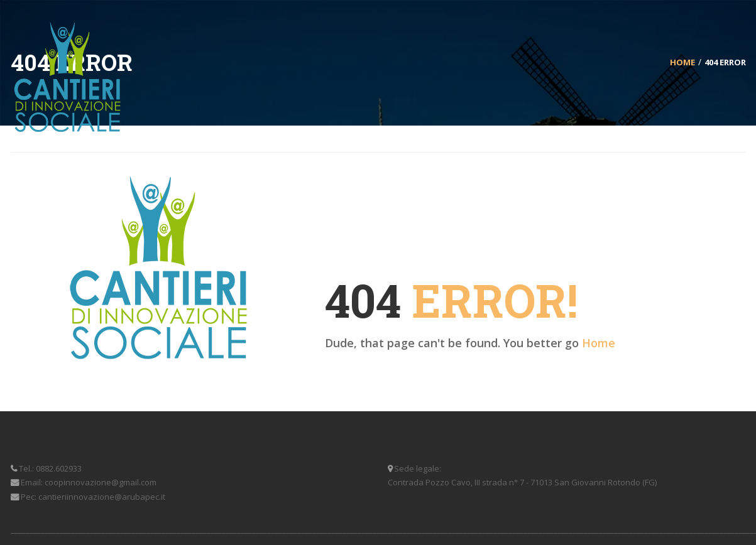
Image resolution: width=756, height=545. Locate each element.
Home (599, 343)
